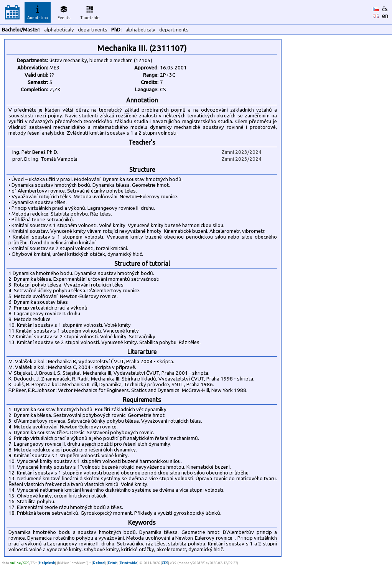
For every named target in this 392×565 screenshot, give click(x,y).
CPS (165, 563)
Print (112, 563)
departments (93, 30)
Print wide (128, 563)
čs (385, 9)
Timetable (90, 12)
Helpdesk (47, 563)
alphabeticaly (59, 30)
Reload (99, 563)
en (385, 16)
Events (64, 12)
